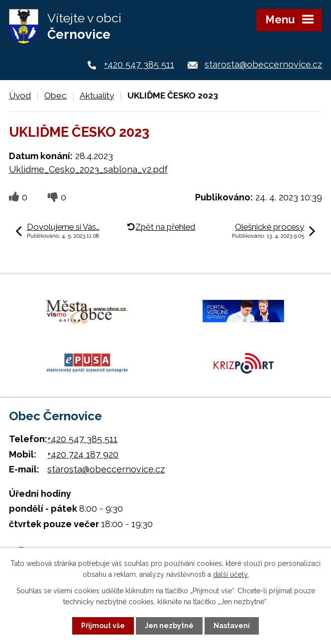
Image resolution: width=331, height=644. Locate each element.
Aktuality (97, 95)
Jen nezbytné (169, 626)
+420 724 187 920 (83, 454)
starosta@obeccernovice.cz (263, 64)
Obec (55, 95)
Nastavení (232, 626)
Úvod (20, 95)
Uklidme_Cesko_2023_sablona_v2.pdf (88, 169)
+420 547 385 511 (139, 64)
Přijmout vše (103, 626)
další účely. (231, 574)
